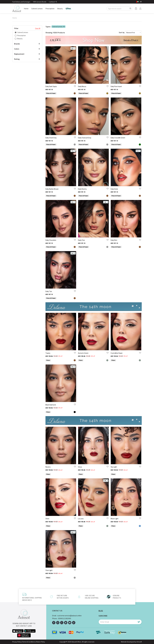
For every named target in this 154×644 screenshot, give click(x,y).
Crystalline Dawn (117, 353)
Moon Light (115, 519)
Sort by (122, 32)
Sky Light (114, 467)
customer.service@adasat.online (69, 616)
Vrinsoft (139, 642)
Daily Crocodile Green (118, 138)
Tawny (48, 353)
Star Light (49, 570)
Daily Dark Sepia (51, 86)
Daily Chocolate (51, 240)
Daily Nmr (114, 240)
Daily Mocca (82, 86)
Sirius (80, 467)
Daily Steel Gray (51, 138)
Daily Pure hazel (116, 86)
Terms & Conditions (29, 642)
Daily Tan (49, 291)
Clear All (38, 28)
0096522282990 (65, 618)
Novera (48, 467)
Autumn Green (83, 353)
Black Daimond (51, 405)
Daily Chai (81, 240)
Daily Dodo (114, 189)
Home (26, 9)
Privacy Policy (17, 642)
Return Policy (41, 642)
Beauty (60, 9)
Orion (47, 519)
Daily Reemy (82, 189)
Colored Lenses (37, 9)
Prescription (50, 9)
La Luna (81, 519)
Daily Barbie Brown (52, 189)
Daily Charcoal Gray (85, 138)
